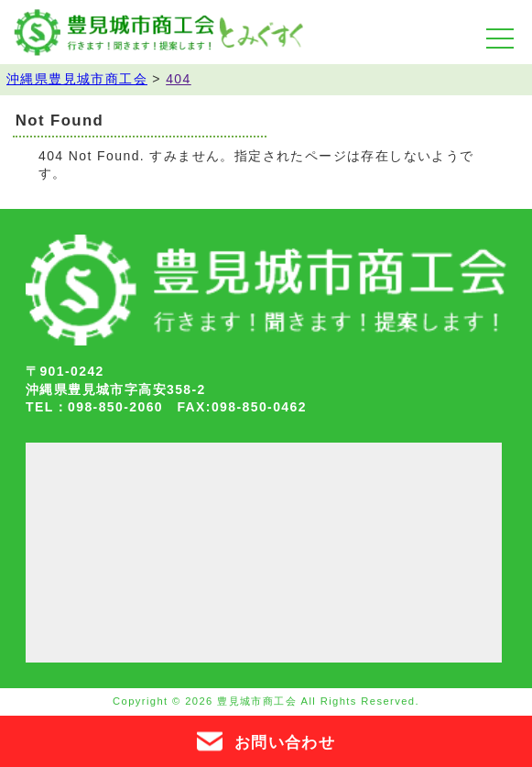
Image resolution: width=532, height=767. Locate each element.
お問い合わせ (266, 741)
